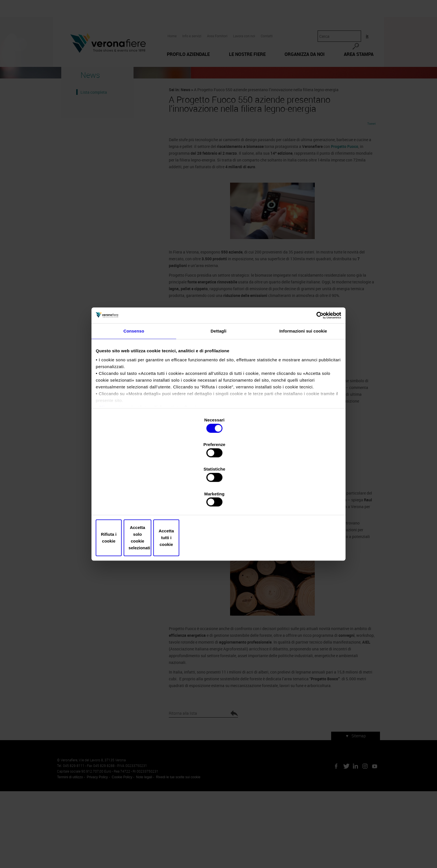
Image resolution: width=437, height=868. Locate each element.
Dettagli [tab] (218, 382)
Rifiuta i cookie (137, 501)
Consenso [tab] (134, 382)
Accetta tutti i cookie (300, 501)
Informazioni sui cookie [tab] (303, 382)
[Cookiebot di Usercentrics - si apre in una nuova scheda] (315, 363)
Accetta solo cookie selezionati (218, 501)
